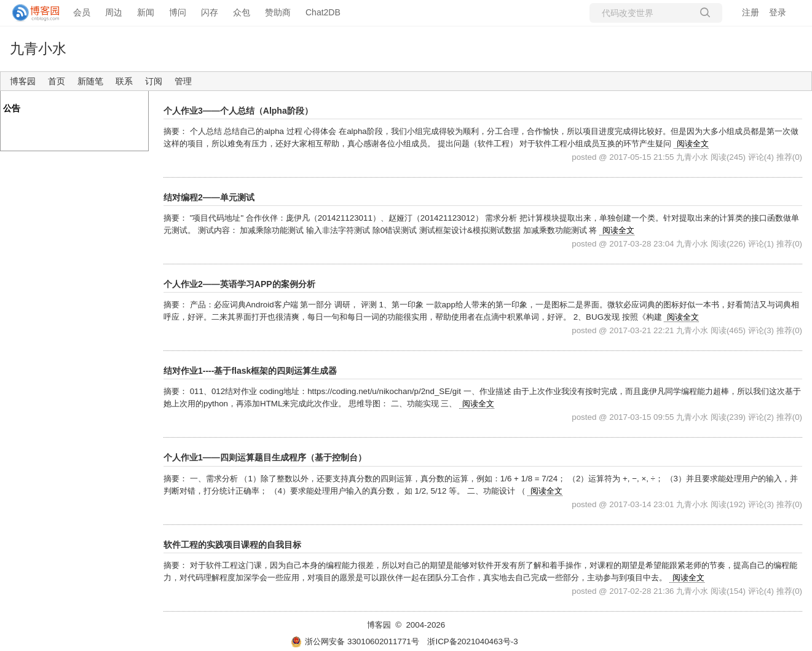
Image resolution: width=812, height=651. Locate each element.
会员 (82, 12)
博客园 (23, 81)
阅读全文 (693, 144)
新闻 (146, 12)
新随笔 (90, 81)
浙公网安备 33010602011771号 (355, 641)
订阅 (154, 81)
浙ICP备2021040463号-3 (472, 641)
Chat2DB (323, 12)
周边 (114, 12)
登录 (778, 12)
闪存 (210, 12)
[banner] (31, 13)
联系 (124, 81)
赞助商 (278, 12)
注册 (751, 12)
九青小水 (38, 49)
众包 (242, 12)
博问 (178, 12)
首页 (57, 81)
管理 (183, 81)
